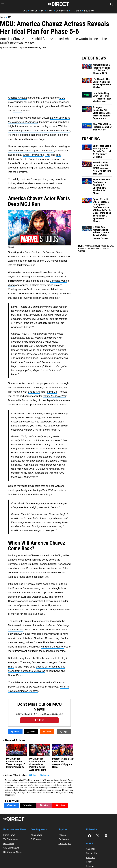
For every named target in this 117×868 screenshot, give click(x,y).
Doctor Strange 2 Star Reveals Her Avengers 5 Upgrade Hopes (63, 763)
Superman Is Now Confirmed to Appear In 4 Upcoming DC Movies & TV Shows (101, 186)
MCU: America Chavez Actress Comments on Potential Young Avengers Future (38, 764)
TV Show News (11, 839)
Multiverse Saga (35, 139)
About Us (90, 849)
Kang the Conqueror (52, 647)
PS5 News (36, 839)
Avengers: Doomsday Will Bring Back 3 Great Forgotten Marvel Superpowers (102, 113)
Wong (11, 285)
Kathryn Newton (33, 638)
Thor (48, 155)
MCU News (9, 844)
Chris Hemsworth (33, 155)
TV (42, 11)
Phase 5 (66, 106)
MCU (25, 11)
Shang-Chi (34, 392)
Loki (25, 159)
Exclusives (64, 839)
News (50, 11)
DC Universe (62, 11)
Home (3, 17)
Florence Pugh (44, 494)
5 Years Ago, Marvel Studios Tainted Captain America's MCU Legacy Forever (101, 233)
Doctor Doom (16, 675)
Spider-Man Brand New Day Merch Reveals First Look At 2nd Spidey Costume (102, 151)
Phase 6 (18, 111)
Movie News (9, 835)
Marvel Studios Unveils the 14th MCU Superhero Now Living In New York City (102, 168)
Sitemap (90, 866)
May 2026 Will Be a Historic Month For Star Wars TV (102, 127)
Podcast (62, 835)
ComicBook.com (34, 252)
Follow (12, 805)
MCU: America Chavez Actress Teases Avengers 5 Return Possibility (16, 763)
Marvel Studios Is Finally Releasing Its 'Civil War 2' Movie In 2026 (102, 69)
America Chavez (17, 98)
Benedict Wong (58, 281)
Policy (89, 862)
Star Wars (76, 11)
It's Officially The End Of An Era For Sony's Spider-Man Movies (102, 83)
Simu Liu (52, 392)
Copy (64, 732)
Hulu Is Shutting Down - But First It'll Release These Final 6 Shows (102, 97)
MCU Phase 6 (95, 248)
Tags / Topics (65, 844)
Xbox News (36, 835)
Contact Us (91, 853)
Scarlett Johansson (19, 494)
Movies (34, 11)
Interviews (89, 11)
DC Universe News (12, 852)
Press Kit (90, 858)
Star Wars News (11, 848)
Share (15, 732)
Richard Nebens (10, 48)
